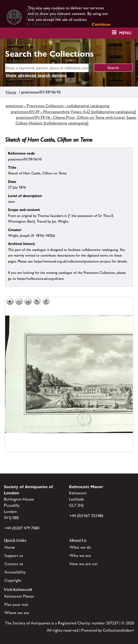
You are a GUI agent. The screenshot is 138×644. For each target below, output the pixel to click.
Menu (125, 33)
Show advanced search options (36, 75)
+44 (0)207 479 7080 (22, 528)
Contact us (14, 564)
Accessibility (15, 572)
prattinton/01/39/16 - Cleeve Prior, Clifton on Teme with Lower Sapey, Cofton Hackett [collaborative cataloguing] (76, 120)
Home (11, 92)
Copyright (13, 580)
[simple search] (47, 68)
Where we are (17, 613)
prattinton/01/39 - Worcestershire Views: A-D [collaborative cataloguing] (73, 112)
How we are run (83, 564)
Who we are (80, 556)
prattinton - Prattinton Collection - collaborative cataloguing (58, 106)
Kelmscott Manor (19, 596)
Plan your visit (16, 604)
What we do (80, 547)
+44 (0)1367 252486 (86, 516)
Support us (14, 556)
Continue (101, 24)
